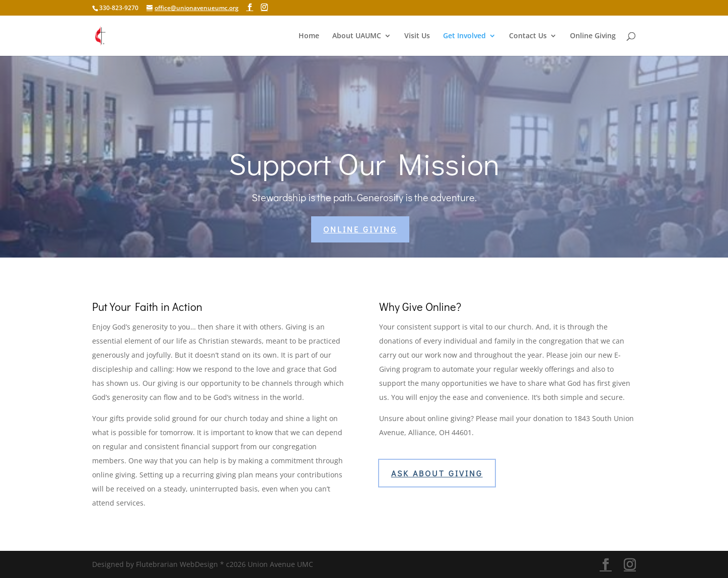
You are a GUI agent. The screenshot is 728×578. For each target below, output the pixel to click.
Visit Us (417, 36)
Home (309, 36)
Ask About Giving (437, 473)
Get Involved (464, 36)
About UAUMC (357, 36)
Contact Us (528, 36)
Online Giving (593, 36)
